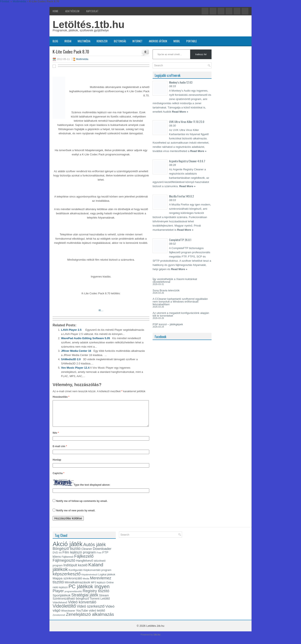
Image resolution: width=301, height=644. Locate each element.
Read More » (180, 112)
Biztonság (120, 41)
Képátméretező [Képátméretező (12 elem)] (90, 580)
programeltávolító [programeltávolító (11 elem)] (73, 596)
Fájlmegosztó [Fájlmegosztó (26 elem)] (64, 565)
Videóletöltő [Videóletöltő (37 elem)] (64, 611)
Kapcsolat (92, 11)
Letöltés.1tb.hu (89, 25)
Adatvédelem (72, 11)
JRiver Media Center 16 (76, 351)
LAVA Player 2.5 (71, 330)
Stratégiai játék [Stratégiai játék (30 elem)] (85, 600)
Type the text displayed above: (92, 490)
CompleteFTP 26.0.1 (180, 240)
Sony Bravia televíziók (166, 290)
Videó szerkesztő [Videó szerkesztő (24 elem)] (91, 611)
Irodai (68, 41)
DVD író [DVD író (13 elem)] (57, 558)
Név (56, 438)
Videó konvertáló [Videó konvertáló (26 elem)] (82, 607)
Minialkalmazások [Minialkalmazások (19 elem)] (77, 587)
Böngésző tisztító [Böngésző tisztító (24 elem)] (67, 554)
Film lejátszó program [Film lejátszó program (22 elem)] (79, 557)
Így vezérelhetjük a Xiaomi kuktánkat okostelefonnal (175, 280)
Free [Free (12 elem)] (99, 558)
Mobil (177, 41)
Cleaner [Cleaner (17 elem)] (87, 554)
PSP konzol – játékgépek (168, 324)
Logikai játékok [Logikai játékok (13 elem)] (107, 580)
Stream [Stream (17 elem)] (104, 600)
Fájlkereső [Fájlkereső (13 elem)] (68, 562)
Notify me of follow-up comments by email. (82, 506)
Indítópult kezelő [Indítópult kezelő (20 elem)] (75, 570)
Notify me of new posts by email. (76, 516)
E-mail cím (60, 451)
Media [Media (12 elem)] (86, 584)
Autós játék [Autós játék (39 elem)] (94, 550)
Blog (55, 41)
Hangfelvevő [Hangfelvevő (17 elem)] (84, 566)
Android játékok (158, 41)
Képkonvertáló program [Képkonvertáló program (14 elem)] (97, 575)
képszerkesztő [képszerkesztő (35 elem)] (67, 579)
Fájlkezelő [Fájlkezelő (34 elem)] (84, 561)
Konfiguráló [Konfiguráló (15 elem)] (76, 575)
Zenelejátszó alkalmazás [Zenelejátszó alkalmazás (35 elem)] (90, 619)
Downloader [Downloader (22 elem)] (102, 554)
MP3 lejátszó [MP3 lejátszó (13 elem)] (98, 588)
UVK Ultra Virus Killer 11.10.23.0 (187, 122)
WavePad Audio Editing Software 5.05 (85, 338)
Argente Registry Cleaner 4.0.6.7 (187, 161)
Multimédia (84, 41)
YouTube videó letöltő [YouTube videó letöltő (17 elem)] (91, 616)
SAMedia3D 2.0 (71, 359)
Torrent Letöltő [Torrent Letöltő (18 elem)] (100, 604)
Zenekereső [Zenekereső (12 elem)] (59, 620)
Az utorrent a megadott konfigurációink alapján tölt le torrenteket (181, 314)
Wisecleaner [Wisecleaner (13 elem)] (68, 616)
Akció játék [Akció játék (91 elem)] (68, 549)
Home (55, 11)
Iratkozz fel (201, 54)
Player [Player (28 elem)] (58, 596)
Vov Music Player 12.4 (75, 368)
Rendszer (102, 41)
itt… (101, 310)
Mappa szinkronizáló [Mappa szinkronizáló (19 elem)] (67, 583)
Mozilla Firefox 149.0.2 (181, 196)
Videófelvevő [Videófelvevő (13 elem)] (60, 608)
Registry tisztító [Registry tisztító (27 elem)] (96, 596)
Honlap (57, 465)
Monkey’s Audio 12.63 (181, 82)
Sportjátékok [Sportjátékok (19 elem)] (62, 600)
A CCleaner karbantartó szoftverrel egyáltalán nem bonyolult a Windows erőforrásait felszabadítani (180, 302)
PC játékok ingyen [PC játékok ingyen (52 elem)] (89, 591)
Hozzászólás (61, 397)
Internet (137, 41)
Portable (192, 41)
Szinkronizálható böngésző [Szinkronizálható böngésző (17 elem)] (71, 604)
